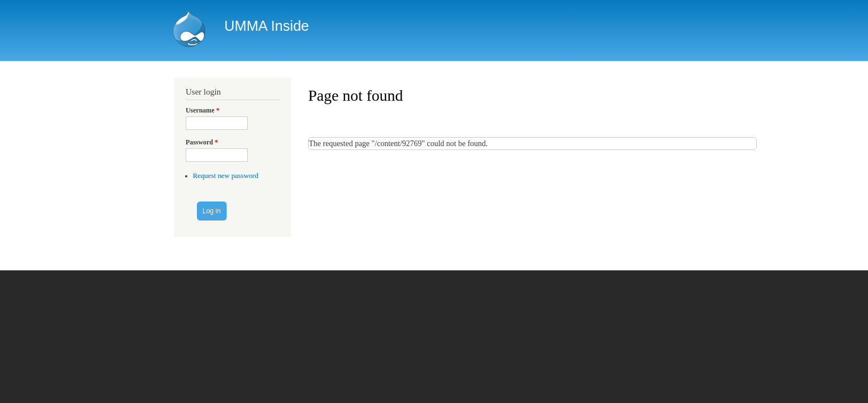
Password (202, 142)
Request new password (226, 176)
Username (202, 110)
